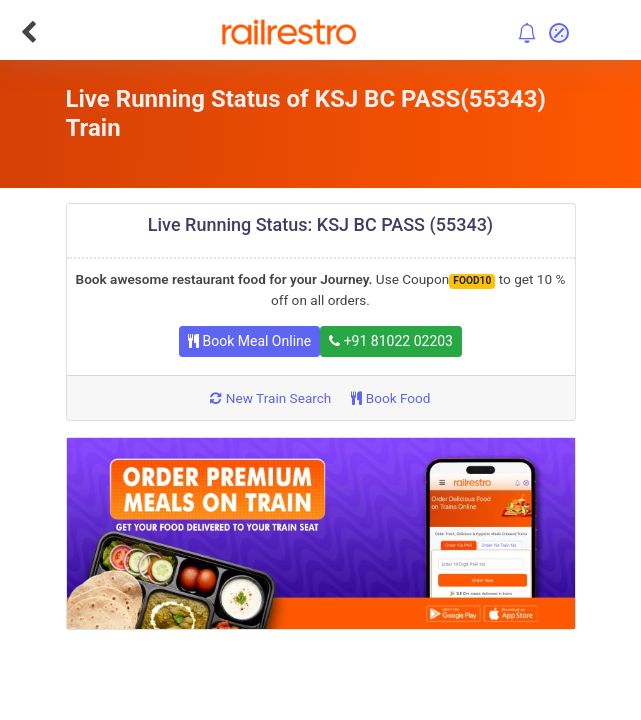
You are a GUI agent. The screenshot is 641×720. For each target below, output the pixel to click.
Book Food (390, 398)
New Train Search (270, 398)
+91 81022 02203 (391, 341)
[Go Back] (28, 32)
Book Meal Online (249, 341)
